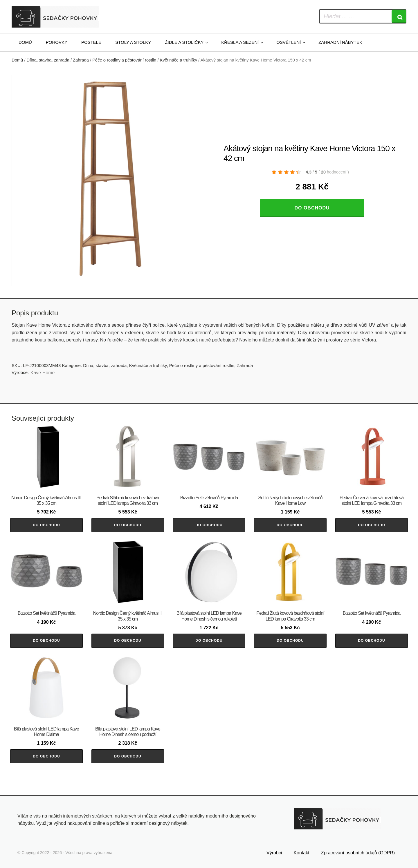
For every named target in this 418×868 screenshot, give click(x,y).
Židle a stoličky (184, 42)
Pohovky (57, 42)
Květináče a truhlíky (179, 60)
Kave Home (43, 373)
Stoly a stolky (133, 42)
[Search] (399, 16)
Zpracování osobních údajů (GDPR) (358, 853)
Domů (25, 42)
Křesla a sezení (240, 42)
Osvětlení (289, 42)
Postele (91, 42)
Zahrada (81, 60)
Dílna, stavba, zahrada (48, 60)
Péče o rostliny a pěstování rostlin (124, 60)
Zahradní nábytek (340, 42)
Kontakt (301, 853)
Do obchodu (312, 208)
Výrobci (274, 853)
